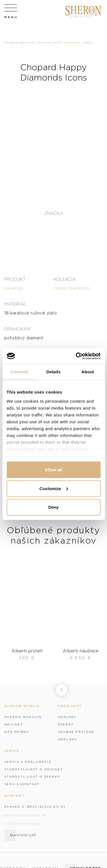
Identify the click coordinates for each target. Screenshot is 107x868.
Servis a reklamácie (28, 762)
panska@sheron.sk (26, 815)
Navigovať (23, 835)
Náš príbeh (17, 732)
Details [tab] (54, 372)
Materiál (15, 304)
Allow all (53, 470)
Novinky (14, 724)
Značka (54, 213)
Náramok (14, 288)
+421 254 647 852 (22, 824)
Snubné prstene (76, 732)
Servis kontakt (22, 784)
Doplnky (68, 739)
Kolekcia (65, 279)
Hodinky (67, 717)
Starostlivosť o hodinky (34, 769)
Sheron (11, 43)
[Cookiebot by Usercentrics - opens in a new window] (76, 356)
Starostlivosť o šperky (32, 777)
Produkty (27, 43)
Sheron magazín (23, 717)
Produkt (15, 279)
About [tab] (88, 372)
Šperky (66, 724)
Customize (54, 488)
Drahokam (17, 329)
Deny (53, 507)
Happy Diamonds (72, 288)
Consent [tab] (19, 372)
